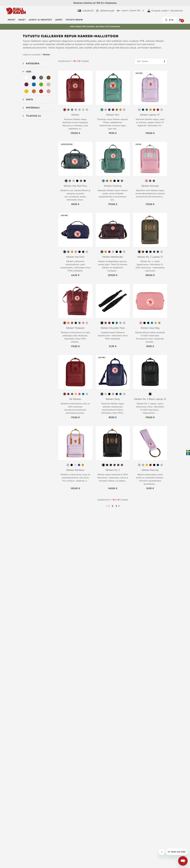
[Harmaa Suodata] (41, 78)
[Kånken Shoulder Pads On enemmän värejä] (124, 323)
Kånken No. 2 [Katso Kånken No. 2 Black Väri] (113, 470)
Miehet (12, 20)
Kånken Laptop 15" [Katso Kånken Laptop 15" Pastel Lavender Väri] (150, 115)
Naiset (22, 20)
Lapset (59, 20)
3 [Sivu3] (117, 506)
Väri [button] (29, 72)
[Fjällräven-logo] (16, 11)
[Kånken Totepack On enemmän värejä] (87, 323)
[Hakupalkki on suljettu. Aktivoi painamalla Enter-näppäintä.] (169, 20)
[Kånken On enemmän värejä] (87, 110)
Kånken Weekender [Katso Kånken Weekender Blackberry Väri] (113, 257)
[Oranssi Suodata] (34, 91)
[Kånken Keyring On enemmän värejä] (162, 465)
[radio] (65, 110)
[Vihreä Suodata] (41, 84)
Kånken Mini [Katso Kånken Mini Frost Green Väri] (113, 115)
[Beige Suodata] (49, 84)
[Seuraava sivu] (119, 506)
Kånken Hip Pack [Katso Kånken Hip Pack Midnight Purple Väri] (75, 257)
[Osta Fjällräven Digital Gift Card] (86, 11)
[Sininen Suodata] (34, 84)
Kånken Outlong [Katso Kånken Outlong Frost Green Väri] (113, 186)
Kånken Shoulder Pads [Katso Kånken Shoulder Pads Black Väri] (113, 328)
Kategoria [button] (33, 63)
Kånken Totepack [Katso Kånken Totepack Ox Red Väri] (75, 328)
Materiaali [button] (33, 108)
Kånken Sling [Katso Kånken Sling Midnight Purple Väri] (113, 399)
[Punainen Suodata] (41, 91)
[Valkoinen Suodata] (26, 78)
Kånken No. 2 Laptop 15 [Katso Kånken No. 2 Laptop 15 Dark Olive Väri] (150, 257)
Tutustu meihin (74, 20)
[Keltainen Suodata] (26, 91)
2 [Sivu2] (113, 506)
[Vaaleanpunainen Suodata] (49, 91)
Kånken (46, 55)
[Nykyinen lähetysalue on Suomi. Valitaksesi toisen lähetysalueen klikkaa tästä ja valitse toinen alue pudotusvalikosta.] (131, 11)
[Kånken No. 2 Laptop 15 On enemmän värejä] (162, 252)
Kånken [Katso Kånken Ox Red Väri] (75, 115)
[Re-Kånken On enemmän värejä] (87, 394)
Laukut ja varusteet (40, 20)
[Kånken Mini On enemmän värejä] (124, 110)
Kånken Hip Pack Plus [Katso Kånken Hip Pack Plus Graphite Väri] (75, 186)
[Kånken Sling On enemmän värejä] (124, 394)
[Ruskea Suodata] (49, 78)
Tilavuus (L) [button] (34, 116)
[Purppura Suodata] (26, 84)
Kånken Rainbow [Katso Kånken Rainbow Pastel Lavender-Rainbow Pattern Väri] (75, 470)
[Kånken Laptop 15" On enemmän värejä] (162, 110)
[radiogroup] (75, 110)
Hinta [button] (29, 99)
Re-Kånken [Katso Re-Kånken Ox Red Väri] (75, 399)
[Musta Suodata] (34, 78)
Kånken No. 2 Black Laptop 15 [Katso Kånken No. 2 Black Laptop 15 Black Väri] (150, 399)
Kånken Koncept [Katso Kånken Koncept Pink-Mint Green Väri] (150, 186)
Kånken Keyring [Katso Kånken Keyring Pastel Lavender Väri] (150, 470)
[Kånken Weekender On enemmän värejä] (124, 252)
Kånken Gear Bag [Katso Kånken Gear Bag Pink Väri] (150, 328)
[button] (181, 20)
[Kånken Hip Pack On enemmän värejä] (87, 252)
